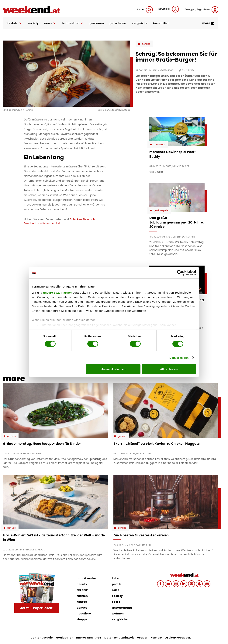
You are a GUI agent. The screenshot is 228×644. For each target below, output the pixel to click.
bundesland (73, 23)
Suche (145, 10)
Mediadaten (64, 638)
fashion (82, 596)
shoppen (83, 619)
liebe (116, 578)
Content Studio (42, 638)
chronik (82, 590)
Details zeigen (179, 358)
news (50, 23)
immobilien (161, 23)
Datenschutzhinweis (119, 638)
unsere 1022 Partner (58, 292)
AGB (98, 638)
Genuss (146, 44)
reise (116, 590)
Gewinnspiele (161, 210)
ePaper (142, 638)
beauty (82, 584)
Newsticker (169, 9)
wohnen (118, 614)
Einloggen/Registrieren (201, 10)
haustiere (84, 614)
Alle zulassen (169, 369)
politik (116, 584)
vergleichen (121, 619)
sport (116, 602)
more (208, 23)
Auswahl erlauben (113, 369)
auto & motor (86, 578)
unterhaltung (122, 608)
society (33, 23)
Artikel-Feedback (178, 638)
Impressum (84, 638)
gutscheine (118, 23)
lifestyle (14, 23)
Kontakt (156, 638)
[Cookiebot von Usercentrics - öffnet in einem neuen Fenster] (180, 273)
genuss (82, 608)
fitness (82, 602)
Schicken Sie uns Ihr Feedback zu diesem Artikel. (60, 221)
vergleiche (140, 23)
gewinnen (97, 23)
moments (159, 145)
